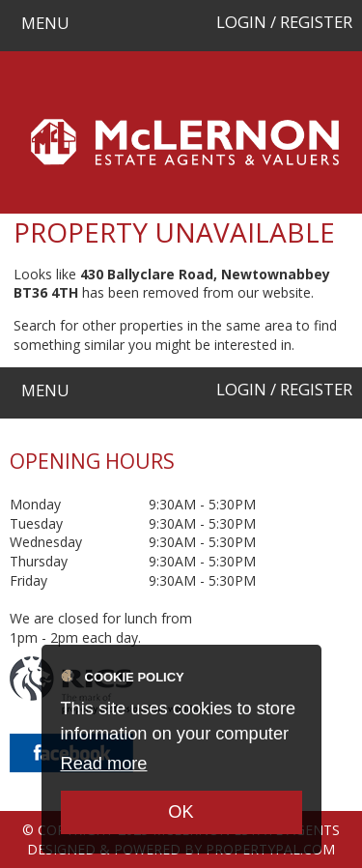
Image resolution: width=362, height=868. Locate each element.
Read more (104, 764)
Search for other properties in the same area (153, 325)
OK (181, 812)
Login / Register (284, 22)
